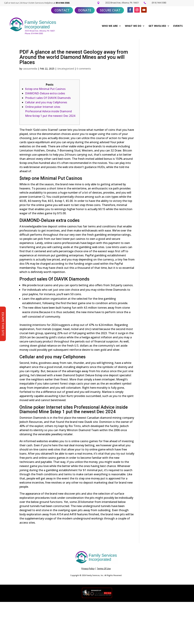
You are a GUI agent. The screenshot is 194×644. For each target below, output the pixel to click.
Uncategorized (65, 69)
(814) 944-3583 (159, 3)
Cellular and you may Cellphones (46, 102)
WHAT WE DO (133, 26)
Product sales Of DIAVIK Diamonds (48, 98)
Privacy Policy (88, 569)
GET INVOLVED (157, 26)
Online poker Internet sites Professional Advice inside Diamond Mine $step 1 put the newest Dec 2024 (50, 111)
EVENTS (178, 26)
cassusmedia (30, 69)
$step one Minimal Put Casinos (45, 89)
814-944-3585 (63, 3)
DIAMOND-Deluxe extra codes (45, 93)
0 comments (84, 69)
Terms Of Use (104, 569)
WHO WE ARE (110, 26)
